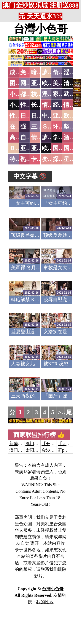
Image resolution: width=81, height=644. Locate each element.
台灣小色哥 (41, 29)
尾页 (72, 412)
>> (61, 412)
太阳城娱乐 (36, 450)
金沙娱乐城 (52, 450)
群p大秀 (65, 450)
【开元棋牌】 (55, 444)
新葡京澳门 (20, 444)
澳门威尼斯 (36, 444)
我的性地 (45, 602)
